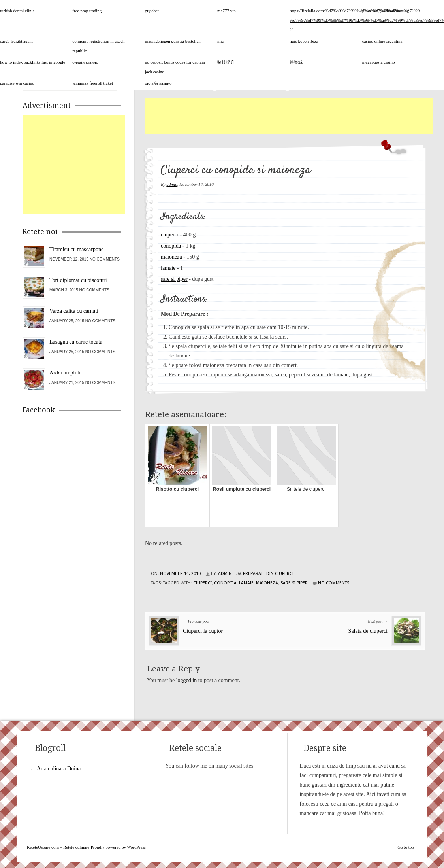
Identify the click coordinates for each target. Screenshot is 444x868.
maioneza (171, 257)
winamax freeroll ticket (93, 83)
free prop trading (87, 11)
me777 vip (227, 11)
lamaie (168, 268)
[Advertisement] (289, 116)
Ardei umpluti (65, 373)
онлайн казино (158, 83)
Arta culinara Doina (59, 769)
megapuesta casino (379, 62)
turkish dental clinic (17, 11)
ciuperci (170, 235)
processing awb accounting (386, 11)
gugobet (152, 11)
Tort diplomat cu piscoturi (78, 280)
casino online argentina (382, 41)
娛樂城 (296, 62)
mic (221, 41)
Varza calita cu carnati (74, 311)
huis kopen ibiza (304, 41)
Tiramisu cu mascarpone (76, 249)
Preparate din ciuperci (268, 574)
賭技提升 (226, 62)
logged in (187, 680)
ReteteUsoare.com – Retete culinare (58, 847)
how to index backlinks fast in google (33, 62)
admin (172, 184)
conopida (171, 246)
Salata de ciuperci (368, 631)
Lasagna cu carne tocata (76, 342)
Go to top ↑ (407, 847)
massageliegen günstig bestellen (173, 41)
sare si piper (174, 279)
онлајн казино (85, 62)
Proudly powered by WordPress (118, 847)
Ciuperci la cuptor (203, 631)
